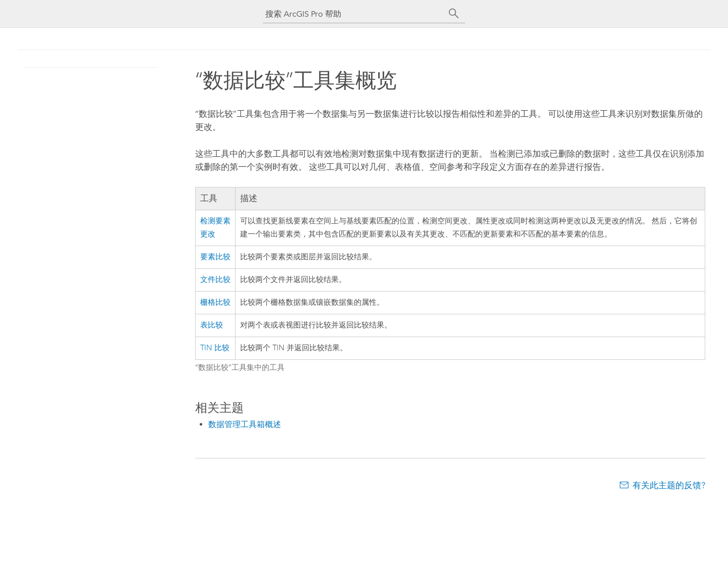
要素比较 (215, 257)
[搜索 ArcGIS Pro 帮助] (354, 14)
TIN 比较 (215, 348)
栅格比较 (215, 302)
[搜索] (454, 14)
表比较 (212, 325)
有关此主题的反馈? (669, 485)
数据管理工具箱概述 (245, 424)
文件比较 (215, 280)
